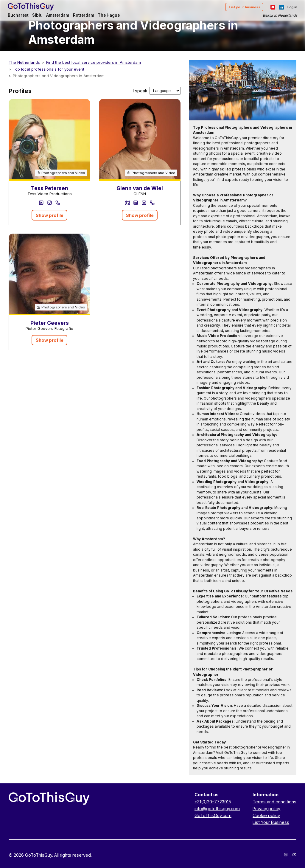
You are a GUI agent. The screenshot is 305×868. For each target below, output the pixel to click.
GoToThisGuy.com (213, 815)
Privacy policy (266, 809)
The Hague (110, 15)
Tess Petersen (50, 188)
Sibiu (38, 15)
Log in (291, 7)
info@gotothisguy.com (217, 809)
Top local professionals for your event (49, 69)
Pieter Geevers (50, 323)
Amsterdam (59, 15)
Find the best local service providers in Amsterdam (94, 62)
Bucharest (19, 15)
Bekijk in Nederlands (279, 15)
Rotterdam (84, 15)
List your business (244, 7)
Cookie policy (266, 815)
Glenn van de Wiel (140, 188)
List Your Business (271, 822)
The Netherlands (24, 62)
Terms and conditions (274, 802)
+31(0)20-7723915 (213, 802)
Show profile (50, 215)
